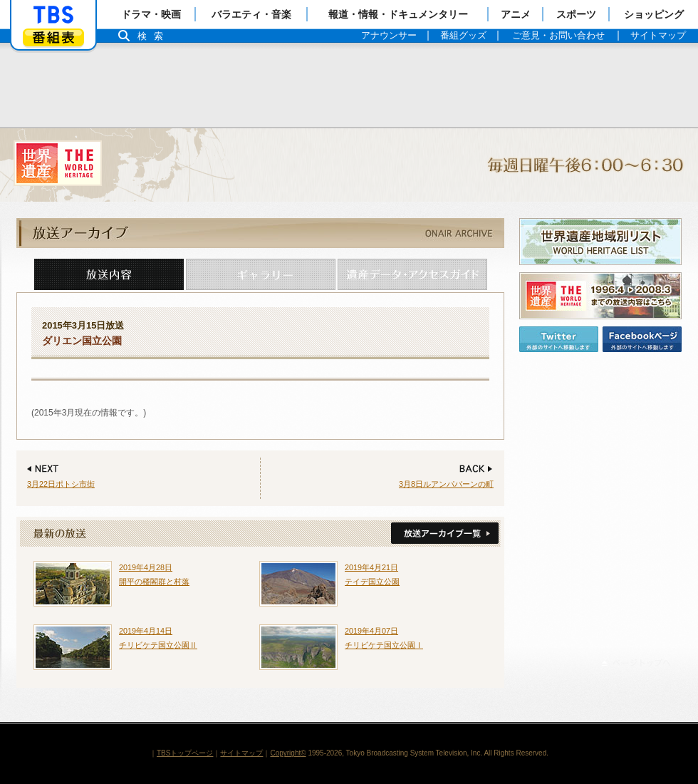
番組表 (53, 37)
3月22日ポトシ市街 (61, 484)
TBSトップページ (185, 753)
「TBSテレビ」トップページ (53, 15)
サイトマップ (241, 753)
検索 (154, 36)
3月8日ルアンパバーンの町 (446, 484)
